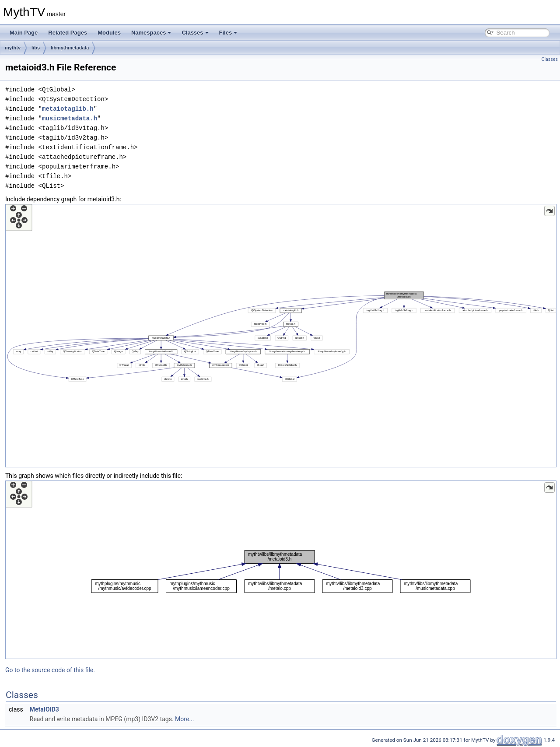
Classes (195, 33)
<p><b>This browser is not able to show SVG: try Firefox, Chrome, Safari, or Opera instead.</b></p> (281, 336)
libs (36, 48)
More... (184, 719)
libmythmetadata (70, 48)
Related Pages (68, 33)
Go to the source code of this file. (50, 670)
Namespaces (151, 33)
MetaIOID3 (44, 709)
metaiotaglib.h (68, 109)
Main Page (24, 33)
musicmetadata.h (70, 118)
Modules (109, 33)
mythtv (13, 48)
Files (228, 33)
